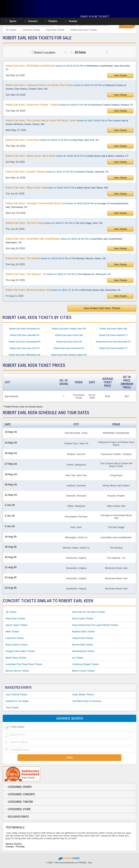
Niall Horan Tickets (15, 618)
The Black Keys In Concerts (87, 701)
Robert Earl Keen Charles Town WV (69, 329)
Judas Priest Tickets (83, 638)
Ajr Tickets (11, 612)
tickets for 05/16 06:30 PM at (68, 67)
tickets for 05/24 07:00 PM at (66, 87)
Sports (13, 21)
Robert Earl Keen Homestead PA (25, 342)
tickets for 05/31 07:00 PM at (57, 172)
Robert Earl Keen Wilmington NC (25, 355)
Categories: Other (19, 809)
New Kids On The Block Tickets (89, 612)
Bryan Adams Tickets (17, 645)
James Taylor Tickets (16, 625)
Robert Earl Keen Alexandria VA (25, 329)
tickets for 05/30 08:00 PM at (67, 156)
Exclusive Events (18, 817)
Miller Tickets (12, 632)
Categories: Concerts (21, 794)
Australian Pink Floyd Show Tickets (24, 664)
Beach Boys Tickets (16, 658)
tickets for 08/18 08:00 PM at (56, 258)
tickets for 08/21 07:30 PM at (63, 290)
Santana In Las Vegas (17, 701)
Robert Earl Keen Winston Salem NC (69, 355)
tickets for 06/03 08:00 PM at (67, 205)
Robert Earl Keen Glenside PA (25, 335)
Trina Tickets (12, 708)
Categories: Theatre (20, 802)
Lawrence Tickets (15, 638)
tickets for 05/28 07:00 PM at (52, 140)
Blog (90, 863)
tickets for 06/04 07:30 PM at (54, 223)
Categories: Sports (20, 787)
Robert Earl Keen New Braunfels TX (113, 342)
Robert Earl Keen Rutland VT (113, 348)
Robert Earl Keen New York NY (25, 348)
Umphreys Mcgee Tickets (85, 664)
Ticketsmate (26, 8)
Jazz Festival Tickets (16, 694)
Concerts (33, 21)
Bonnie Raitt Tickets (83, 645)
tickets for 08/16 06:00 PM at (64, 241)
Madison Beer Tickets (83, 632)
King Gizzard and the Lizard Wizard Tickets (95, 625)
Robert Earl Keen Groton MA (69, 335)
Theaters (53, 21)
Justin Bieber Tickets (83, 694)
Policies (83, 863)
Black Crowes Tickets (83, 671)
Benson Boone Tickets (17, 671)
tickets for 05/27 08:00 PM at (67, 122)
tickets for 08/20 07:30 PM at (58, 274)
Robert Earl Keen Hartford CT (113, 335)
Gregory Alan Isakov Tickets (20, 651)
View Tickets (120, 75)
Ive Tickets (78, 658)
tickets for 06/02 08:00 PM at (57, 188)
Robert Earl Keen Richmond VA (69, 348)
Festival (73, 21)
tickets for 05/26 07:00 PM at (69, 105)
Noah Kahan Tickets (83, 618)
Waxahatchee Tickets (83, 651)
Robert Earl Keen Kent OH (69, 342)
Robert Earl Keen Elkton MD (113, 329)
